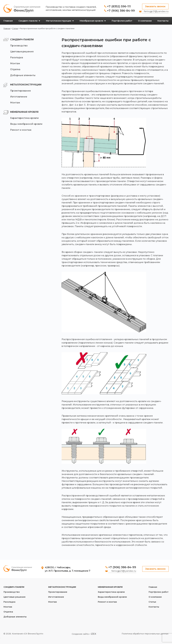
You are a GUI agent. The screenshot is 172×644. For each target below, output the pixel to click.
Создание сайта (80, 634)
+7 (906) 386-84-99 (121, 11)
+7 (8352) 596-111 (119, 6)
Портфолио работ (159, 592)
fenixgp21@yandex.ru (156, 11)
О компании (155, 597)
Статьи (15, 28)
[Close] (0, 638)
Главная (7, 28)
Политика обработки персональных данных (145, 634)
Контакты (154, 607)
